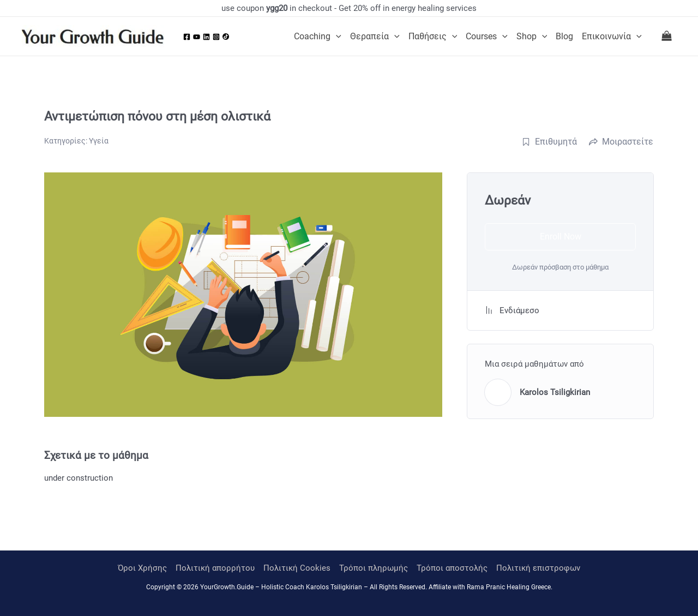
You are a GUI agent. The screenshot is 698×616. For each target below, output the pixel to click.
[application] (336, 37)
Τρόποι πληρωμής (374, 568)
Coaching (318, 37)
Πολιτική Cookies (297, 568)
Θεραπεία (375, 37)
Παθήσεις (433, 37)
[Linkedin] (206, 37)
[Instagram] (216, 37)
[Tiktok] (226, 37)
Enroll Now (561, 237)
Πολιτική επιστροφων (538, 568)
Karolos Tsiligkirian (555, 392)
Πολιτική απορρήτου (215, 568)
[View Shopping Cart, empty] (667, 37)
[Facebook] (187, 37)
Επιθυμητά (549, 142)
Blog (564, 36)
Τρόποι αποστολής (452, 568)
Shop (532, 37)
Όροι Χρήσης (142, 568)
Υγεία (99, 141)
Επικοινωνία (612, 37)
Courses (487, 37)
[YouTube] (197, 37)
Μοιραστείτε (621, 142)
